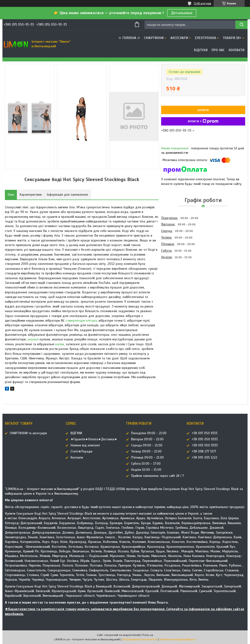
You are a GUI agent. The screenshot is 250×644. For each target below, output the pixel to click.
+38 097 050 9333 (205, 433)
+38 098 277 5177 (204, 452)
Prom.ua (148, 635)
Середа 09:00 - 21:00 (147, 445)
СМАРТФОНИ (154, 38)
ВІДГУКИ (201, 50)
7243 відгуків (202, 3)
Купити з (203, 121)
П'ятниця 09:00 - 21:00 (147, 458)
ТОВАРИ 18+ (232, 38)
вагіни (60, 344)
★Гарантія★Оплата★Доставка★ (94, 439)
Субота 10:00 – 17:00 (146, 464)
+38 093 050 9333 (205, 445)
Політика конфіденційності (178, 639)
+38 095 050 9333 (205, 439)
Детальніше (182, 13)
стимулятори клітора (81, 321)
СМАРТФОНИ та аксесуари (28, 433)
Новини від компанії (85, 445)
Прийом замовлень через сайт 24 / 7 (157, 476)
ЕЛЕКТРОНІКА (205, 38)
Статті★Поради (81, 452)
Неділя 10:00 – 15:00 (146, 470)
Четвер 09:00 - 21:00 (146, 452)
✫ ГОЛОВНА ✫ (129, 38)
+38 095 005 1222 (204, 458)
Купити (203, 110)
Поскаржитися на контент (140, 639)
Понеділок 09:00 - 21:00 (149, 433)
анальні (33, 339)
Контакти (236, 50)
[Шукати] (241, 25)
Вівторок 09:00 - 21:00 (147, 439)
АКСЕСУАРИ (179, 38)
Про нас (218, 50)
